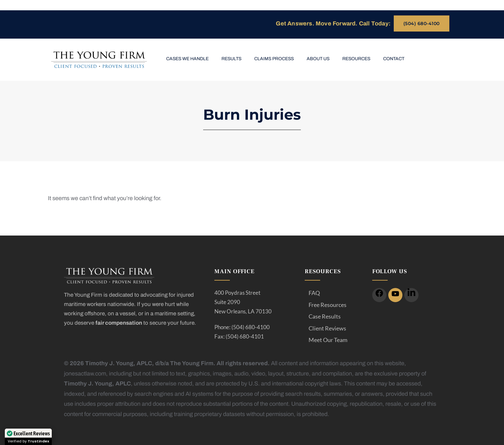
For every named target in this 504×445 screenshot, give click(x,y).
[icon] (379, 295)
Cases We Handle (187, 59)
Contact (394, 59)
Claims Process (274, 59)
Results (231, 59)
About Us (318, 59)
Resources (356, 59)
